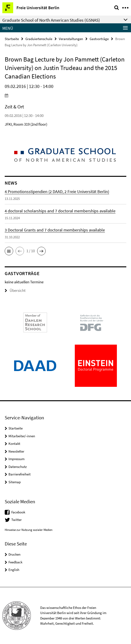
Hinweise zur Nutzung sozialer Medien (29, 530)
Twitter (16, 520)
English (14, 570)
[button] (9, 251)
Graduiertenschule (39, 39)
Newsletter (16, 451)
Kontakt (14, 444)
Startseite (12, 39)
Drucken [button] (14, 554)
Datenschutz (18, 467)
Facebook (18, 512)
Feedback (15, 562)
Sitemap (15, 482)
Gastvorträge (99, 39)
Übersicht (15, 290)
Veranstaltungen (71, 39)
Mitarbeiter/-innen (22, 436)
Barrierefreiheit (20, 474)
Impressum (16, 459)
